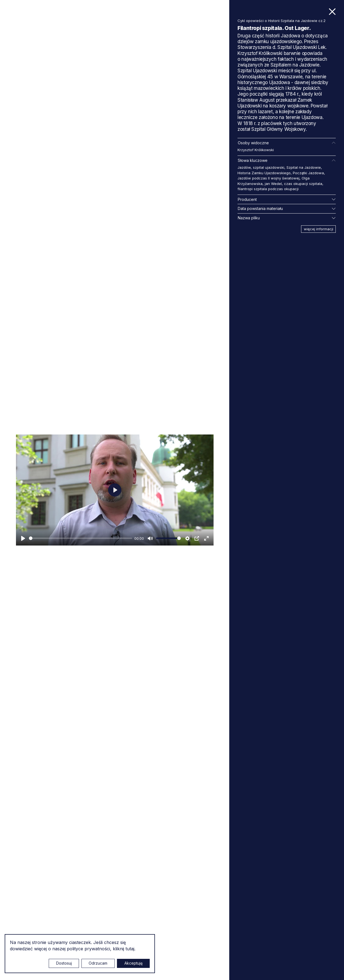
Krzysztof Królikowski (256, 150)
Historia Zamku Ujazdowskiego (264, 173)
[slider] (80, 538)
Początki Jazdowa (308, 173)
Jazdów (244, 167)
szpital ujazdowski (269, 167)
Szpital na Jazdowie (304, 167)
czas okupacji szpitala (303, 184)
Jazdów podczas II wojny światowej (268, 178)
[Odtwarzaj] (23, 538)
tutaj (130, 949)
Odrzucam (98, 963)
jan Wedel (273, 184)
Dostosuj (64, 963)
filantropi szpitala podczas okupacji (268, 189)
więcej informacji (319, 229)
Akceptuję (133, 963)
